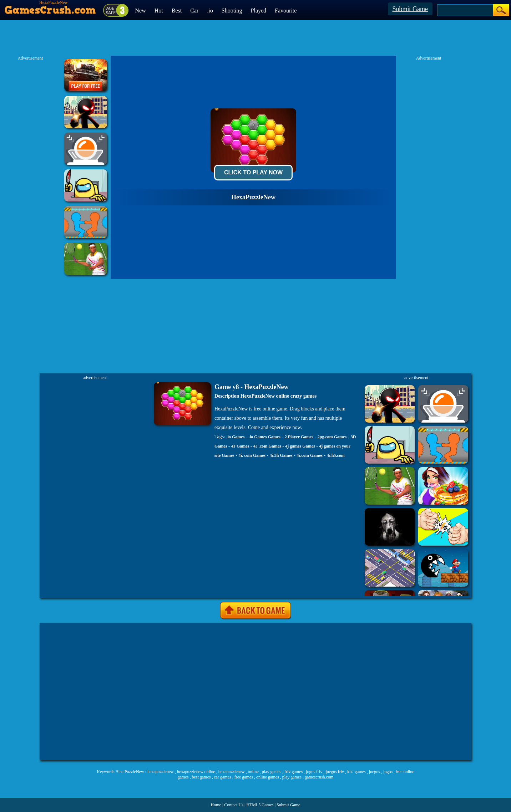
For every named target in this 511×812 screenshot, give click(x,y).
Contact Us (234, 805)
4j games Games (300, 446)
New (141, 11)
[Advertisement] (107, 692)
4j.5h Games (281, 455)
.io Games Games (265, 437)
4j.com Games (310, 455)
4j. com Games (252, 455)
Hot (159, 11)
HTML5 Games (260, 805)
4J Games (240, 446)
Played (259, 11)
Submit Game (410, 9)
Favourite (286, 11)
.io (210, 11)
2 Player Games (299, 437)
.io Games (236, 437)
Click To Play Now (253, 172)
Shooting (232, 11)
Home (216, 805)
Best (177, 11)
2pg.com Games (332, 437)
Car (194, 11)
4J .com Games (267, 446)
